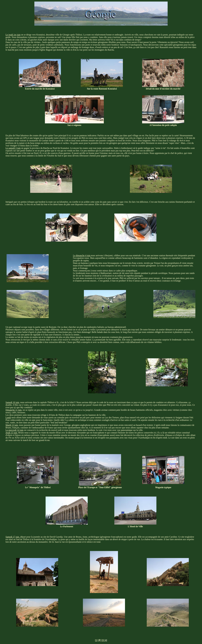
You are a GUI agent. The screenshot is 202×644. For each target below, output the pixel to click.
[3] (103, 640)
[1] (96, 640)
